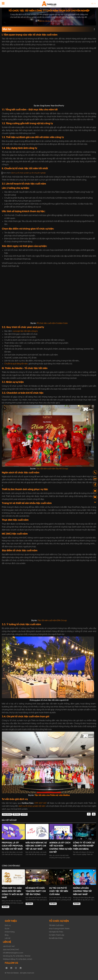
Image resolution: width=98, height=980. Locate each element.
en (95, 4)
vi (92, 4)
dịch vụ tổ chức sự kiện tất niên (32, 806)
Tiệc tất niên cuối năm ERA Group (52, 621)
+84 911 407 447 (9, 947)
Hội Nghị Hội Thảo (56, 932)
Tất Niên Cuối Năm (56, 926)
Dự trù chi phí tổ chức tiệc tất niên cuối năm (59, 891)
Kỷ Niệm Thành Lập (57, 935)
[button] (95, 473)
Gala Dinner (7, 814)
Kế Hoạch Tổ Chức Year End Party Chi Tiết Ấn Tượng (36, 891)
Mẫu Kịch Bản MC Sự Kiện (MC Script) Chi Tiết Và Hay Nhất (36, 846)
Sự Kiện (24, 814)
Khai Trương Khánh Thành (59, 929)
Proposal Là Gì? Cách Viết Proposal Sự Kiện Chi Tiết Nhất (12, 846)
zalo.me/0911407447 (11, 950)
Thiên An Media (44, 21)
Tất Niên (16, 814)
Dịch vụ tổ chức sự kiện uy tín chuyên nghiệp (28, 173)
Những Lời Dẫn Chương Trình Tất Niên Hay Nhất (82, 891)
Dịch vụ (8, 926)
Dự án (7, 929)
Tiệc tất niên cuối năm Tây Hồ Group (52, 469)
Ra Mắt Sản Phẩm (56, 938)
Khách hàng (10, 932)
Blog (7, 935)
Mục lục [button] (49, 29)
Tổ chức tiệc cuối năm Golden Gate (52, 323)
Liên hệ (8, 938)
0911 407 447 (40, 803)
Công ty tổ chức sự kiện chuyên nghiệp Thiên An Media (84, 846)
